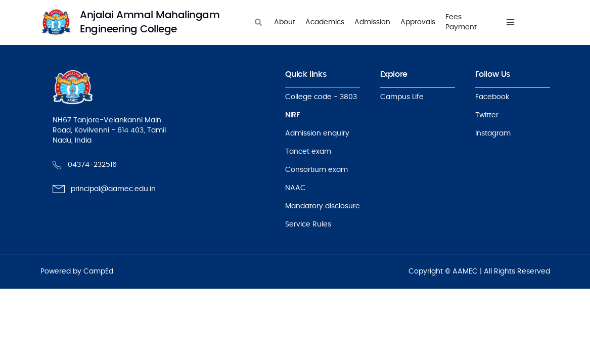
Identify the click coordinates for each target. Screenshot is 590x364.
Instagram (493, 133)
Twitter (487, 115)
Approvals (418, 22)
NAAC (296, 188)
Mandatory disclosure (323, 206)
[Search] (258, 22)
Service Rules (308, 224)
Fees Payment (461, 22)
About (285, 22)
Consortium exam (316, 170)
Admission (372, 22)
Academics (325, 22)
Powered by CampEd (77, 271)
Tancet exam (308, 152)
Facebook (492, 97)
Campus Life (402, 97)
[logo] (140, 22)
